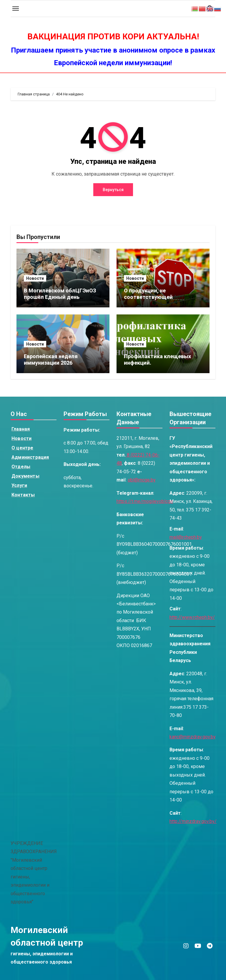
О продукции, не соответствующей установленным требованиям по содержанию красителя (163, 300)
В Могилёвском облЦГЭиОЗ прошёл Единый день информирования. (60, 297)
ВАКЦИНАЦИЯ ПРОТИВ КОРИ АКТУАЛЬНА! (113, 37)
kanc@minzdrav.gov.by (193, 737)
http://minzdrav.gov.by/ (193, 822)
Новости (35, 278)
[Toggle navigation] (16, 9)
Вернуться (113, 190)
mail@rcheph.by (186, 537)
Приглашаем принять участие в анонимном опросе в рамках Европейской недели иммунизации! (113, 57)
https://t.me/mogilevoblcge (145, 502)
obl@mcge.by (142, 480)
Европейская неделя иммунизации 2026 (51, 359)
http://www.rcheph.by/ (192, 617)
